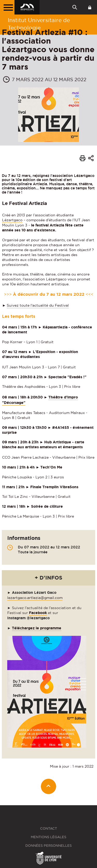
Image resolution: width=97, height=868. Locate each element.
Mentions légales (48, 837)
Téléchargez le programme (37, 628)
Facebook (38, 613)
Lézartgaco (12, 220)
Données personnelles (48, 846)
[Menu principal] (7, 7)
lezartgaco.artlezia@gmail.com (35, 598)
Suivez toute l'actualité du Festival (38, 305)
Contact (48, 828)
